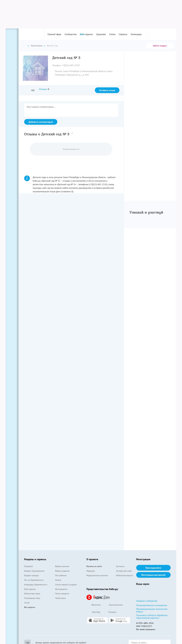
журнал (86, 34)
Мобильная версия (124, 575)
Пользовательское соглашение (152, 605)
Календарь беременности (36, 585)
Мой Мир (93, 612)
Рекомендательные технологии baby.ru (152, 610)
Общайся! (29, 566)
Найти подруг (160, 46)
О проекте (92, 559)
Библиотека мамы (32, 594)
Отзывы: (43, 89)
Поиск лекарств (62, 594)
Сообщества (71, 34)
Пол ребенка (61, 575)
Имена (58, 580)
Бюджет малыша (31, 575)
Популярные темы (32, 598)
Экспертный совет (124, 571)
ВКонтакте (94, 605)
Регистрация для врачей (153, 575)
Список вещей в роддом (66, 585)
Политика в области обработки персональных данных (152, 616)
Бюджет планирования (34, 571)
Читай (27, 603)
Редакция (91, 571)
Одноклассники (113, 605)
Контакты (120, 566)
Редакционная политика (97, 575)
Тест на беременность (34, 580)
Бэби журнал (30, 589)
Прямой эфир (54, 34)
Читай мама (60, 598)
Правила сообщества (147, 601)
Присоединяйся (153, 568)
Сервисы (123, 34)
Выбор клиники (62, 566)
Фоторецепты (61, 589)
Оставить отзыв (107, 90)
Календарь (136, 34)
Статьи (112, 34)
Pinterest (110, 612)
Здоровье (101, 34)
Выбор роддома (62, 571)
